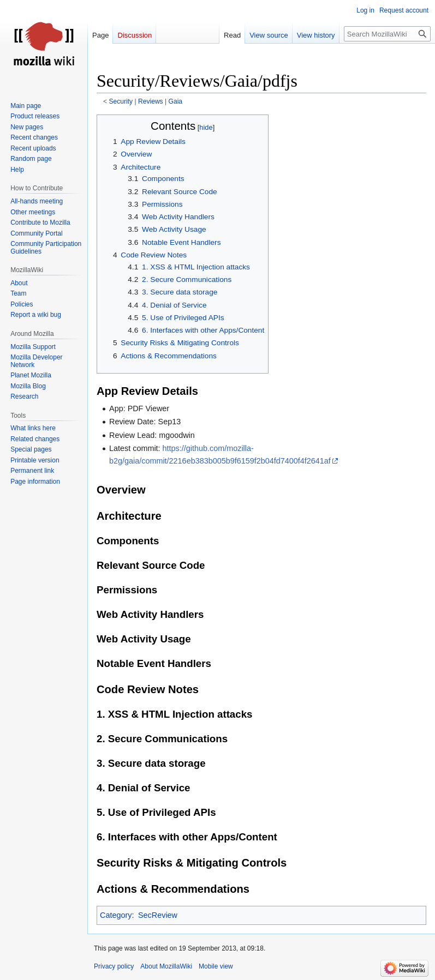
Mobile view (216, 966)
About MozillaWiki (166, 966)
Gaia (176, 101)
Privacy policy (114, 966)
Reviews (151, 101)
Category (116, 915)
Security (121, 101)
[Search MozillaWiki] (387, 34)
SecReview (158, 915)
